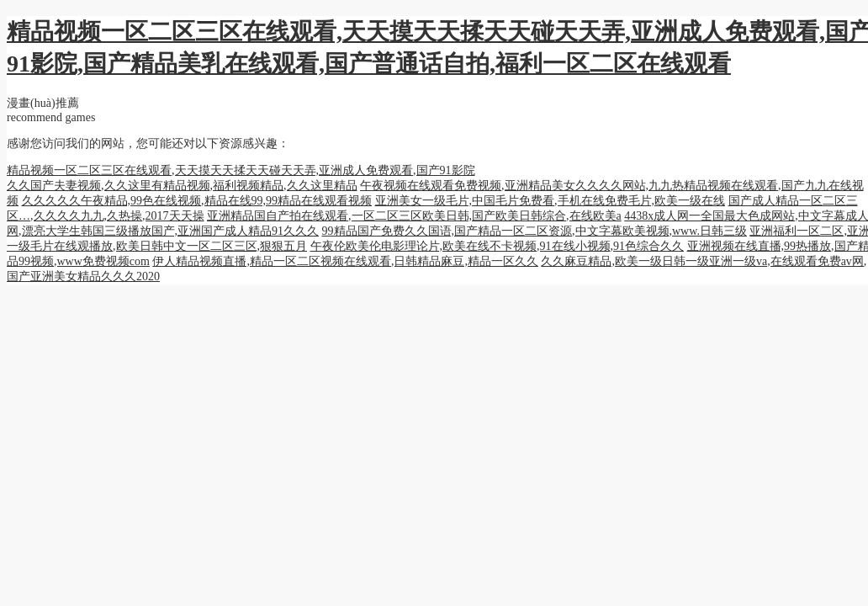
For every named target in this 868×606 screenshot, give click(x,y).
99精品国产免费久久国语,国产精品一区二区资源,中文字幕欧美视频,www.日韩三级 (535, 231)
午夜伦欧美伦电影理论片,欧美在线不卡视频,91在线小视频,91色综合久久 (498, 246)
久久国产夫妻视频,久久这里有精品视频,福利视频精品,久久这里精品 (182, 186)
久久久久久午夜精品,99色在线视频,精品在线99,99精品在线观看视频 (197, 201)
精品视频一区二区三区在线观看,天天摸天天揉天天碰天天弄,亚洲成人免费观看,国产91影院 (241, 170)
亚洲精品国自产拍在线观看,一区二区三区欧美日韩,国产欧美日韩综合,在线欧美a (414, 216)
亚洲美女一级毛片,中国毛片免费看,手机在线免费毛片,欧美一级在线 (550, 201)
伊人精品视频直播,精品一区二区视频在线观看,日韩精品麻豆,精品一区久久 (345, 261)
